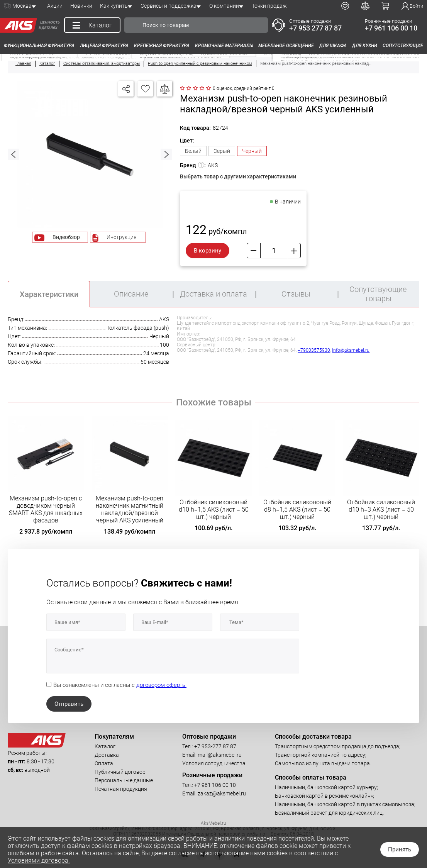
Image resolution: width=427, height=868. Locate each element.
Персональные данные (124, 780)
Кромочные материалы (224, 46)
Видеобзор (66, 237)
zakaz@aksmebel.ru (222, 793)
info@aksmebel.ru (351, 350)
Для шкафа (333, 46)
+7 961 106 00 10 (391, 28)
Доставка (107, 755)
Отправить (69, 704)
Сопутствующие (403, 46)
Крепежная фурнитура (162, 46)
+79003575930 (314, 350)
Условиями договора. (39, 860)
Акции (55, 6)
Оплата (104, 763)
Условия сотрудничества (214, 763)
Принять (400, 849)
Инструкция (122, 237)
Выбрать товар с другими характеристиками (238, 176)
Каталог (105, 746)
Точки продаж (269, 6)
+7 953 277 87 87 (315, 28)
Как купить (114, 6)
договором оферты (161, 685)
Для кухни (365, 46)
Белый (193, 151)
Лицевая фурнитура (104, 46)
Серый (222, 151)
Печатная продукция (121, 789)
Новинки (81, 6)
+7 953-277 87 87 (215, 746)
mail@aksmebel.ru (220, 755)
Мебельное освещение (286, 46)
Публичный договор (120, 772)
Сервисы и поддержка (169, 6)
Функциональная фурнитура (39, 46)
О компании (224, 6)
